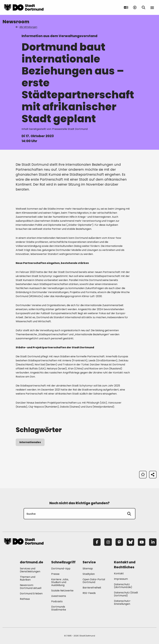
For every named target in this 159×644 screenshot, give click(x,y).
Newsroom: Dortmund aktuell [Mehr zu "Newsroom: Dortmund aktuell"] (31, 587)
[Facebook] (97, 542)
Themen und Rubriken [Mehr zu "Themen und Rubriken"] (28, 578)
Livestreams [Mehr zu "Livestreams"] (59, 596)
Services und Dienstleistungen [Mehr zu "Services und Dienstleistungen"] (30, 570)
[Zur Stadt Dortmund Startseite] (24, 7)
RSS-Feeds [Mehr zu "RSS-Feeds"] (89, 593)
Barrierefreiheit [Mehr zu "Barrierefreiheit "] (92, 588)
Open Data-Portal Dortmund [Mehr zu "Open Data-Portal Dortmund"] (94, 581)
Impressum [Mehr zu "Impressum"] (121, 579)
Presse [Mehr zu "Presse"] (55, 574)
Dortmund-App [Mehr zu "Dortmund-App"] (61, 569)
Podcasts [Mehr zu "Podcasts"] (57, 601)
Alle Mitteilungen (27, 27)
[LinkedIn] (153, 542)
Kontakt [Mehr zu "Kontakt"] (119, 573)
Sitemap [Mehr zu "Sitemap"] (88, 569)
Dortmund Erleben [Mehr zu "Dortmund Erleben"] (31, 594)
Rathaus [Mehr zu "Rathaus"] (25, 599)
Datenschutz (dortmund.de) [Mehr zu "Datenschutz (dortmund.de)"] (123, 586)
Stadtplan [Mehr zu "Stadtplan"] (89, 574)
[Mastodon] (119, 542)
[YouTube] (142, 542)
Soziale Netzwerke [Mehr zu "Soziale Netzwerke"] (62, 591)
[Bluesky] (130, 542)
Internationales (30, 442)
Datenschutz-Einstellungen (123, 603)
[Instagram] (108, 542)
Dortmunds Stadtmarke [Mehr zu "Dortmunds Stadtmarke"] (59, 608)
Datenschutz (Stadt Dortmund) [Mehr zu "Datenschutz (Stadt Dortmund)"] (126, 594)
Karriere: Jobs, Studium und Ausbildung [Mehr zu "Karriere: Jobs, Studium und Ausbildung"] (60, 582)
